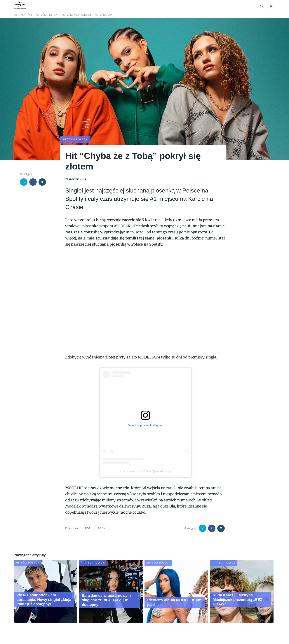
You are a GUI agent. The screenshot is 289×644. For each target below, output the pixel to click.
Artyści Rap (103, 15)
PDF (88, 528)
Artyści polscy (47, 15)
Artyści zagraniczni (76, 15)
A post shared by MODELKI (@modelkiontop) (145, 471)
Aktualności (23, 15)
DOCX (102, 528)
